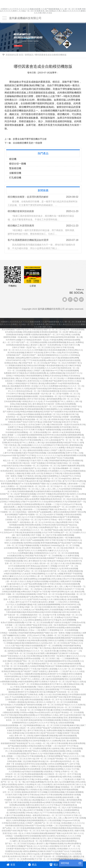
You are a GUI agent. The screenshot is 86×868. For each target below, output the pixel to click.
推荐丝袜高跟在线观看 (71, 360)
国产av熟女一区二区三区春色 (32, 571)
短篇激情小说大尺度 (51, 358)
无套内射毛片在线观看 (72, 530)
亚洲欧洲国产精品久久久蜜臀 (34, 751)
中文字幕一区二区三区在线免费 (37, 623)
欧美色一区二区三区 (51, 466)
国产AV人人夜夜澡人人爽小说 (69, 401)
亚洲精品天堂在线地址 (51, 376)
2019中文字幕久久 (73, 815)
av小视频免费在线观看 (11, 589)
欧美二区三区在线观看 (35, 368)
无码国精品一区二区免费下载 (72, 787)
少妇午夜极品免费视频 (34, 782)
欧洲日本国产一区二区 (36, 617)
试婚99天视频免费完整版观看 (72, 466)
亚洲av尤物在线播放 (18, 404)
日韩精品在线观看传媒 (11, 592)
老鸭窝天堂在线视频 (53, 802)
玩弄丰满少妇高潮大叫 (72, 561)
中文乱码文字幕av (23, 481)
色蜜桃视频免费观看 (75, 435)
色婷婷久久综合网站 (77, 494)
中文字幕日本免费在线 (76, 481)
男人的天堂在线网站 (52, 497)
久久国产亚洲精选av (32, 664)
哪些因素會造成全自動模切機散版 (51, 55)
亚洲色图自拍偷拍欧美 (15, 345)
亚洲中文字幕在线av (31, 795)
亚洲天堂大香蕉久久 (56, 576)
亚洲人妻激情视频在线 (73, 445)
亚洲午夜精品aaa (54, 389)
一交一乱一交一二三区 (58, 779)
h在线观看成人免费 (56, 581)
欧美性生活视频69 (74, 674)
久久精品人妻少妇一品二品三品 (44, 563)
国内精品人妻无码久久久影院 (17, 389)
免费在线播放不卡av (53, 383)
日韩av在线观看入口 (75, 661)
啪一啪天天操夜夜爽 (21, 535)
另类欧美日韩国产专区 (72, 407)
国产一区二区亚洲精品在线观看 (34, 342)
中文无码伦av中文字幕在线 (70, 504)
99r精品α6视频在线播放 (30, 412)
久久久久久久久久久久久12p (48, 455)
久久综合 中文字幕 (51, 597)
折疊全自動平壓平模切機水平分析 (31, 139)
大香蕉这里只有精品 (73, 448)
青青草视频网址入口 (39, 628)
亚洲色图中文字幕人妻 (16, 810)
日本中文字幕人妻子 (58, 481)
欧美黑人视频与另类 (76, 831)
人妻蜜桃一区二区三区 (55, 635)
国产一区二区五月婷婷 (53, 407)
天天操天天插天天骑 (13, 795)
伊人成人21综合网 (42, 784)
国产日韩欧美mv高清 (76, 623)
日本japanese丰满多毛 (9, 455)
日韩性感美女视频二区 (16, 761)
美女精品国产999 (12, 707)
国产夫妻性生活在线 (11, 412)
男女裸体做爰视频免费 (33, 409)
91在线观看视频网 (71, 371)
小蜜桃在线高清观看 (34, 450)
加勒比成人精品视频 (10, 386)
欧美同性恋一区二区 (14, 417)
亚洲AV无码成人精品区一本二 (19, 728)
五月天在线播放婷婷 (16, 566)
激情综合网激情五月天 (57, 502)
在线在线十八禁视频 (13, 381)
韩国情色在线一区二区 (69, 368)
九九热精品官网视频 (57, 484)
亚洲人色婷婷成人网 (55, 748)
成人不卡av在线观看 (48, 401)
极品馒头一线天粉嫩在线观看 (32, 337)
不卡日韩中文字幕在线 (15, 394)
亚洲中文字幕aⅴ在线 (52, 353)
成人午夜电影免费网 (54, 340)
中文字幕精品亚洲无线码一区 (33, 340)
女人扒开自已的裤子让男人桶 (37, 425)
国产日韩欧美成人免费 (33, 694)
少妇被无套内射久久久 (15, 584)
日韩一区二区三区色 (70, 399)
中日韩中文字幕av (34, 422)
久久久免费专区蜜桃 (70, 556)
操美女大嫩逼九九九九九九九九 (18, 538)
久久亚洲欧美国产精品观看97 (51, 381)
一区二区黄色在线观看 (37, 432)
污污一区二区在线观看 (16, 371)
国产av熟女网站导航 (34, 597)
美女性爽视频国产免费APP (13, 329)
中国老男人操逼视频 (49, 669)
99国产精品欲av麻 (55, 530)
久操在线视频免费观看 (53, 443)
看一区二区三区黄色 (15, 607)
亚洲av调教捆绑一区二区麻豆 (67, 468)
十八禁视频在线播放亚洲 (15, 365)
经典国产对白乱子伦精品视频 (61, 458)
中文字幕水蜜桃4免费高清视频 (61, 535)
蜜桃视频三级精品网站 (16, 358)
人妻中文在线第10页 (69, 754)
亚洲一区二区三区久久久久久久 (16, 350)
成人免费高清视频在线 (56, 373)
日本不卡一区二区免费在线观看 (33, 748)
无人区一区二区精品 (26, 587)
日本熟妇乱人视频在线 (15, 473)
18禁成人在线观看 (72, 335)
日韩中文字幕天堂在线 (64, 347)
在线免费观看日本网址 (70, 430)
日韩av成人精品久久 (34, 813)
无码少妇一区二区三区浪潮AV (68, 707)
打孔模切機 (17, 178)
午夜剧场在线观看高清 (50, 391)
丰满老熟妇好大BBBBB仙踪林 (69, 625)
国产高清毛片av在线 (38, 599)
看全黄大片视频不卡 (76, 779)
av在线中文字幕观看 (54, 515)
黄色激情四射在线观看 (32, 533)
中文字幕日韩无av (32, 849)
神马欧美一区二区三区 (14, 777)
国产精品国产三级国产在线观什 (33, 671)
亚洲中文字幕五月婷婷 (51, 584)
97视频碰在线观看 (31, 545)
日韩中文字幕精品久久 (73, 558)
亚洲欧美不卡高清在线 (34, 353)
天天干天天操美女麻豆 (33, 602)
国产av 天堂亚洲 (25, 484)
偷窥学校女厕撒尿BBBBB (32, 435)
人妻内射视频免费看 (53, 399)
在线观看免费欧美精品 (16, 738)
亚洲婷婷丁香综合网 (77, 512)
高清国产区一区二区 (8, 494)
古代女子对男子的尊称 (51, 533)
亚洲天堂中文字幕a (51, 620)
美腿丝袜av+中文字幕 (54, 371)
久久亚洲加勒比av (16, 772)
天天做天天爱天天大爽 (70, 345)
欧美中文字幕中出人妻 (57, 684)
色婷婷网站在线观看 (32, 543)
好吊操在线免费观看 (78, 499)
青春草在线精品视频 (15, 409)
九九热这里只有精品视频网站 (33, 574)
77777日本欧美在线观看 (36, 360)
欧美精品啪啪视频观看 (34, 820)
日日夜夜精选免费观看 (30, 504)
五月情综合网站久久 (74, 350)
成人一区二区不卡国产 (12, 342)
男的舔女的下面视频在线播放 (57, 666)
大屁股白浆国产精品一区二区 (52, 808)
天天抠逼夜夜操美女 (68, 805)
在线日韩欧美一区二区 (71, 389)
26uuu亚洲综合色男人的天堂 (45, 712)
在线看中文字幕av (15, 427)
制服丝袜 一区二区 (14, 710)
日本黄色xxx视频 (14, 414)
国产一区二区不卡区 (56, 335)
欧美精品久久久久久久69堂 (34, 718)
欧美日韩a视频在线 (75, 461)
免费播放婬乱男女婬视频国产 (15, 558)
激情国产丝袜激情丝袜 (74, 638)
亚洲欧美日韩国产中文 (47, 851)
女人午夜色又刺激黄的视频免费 (20, 491)
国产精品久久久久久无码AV (70, 854)
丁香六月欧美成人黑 (12, 445)
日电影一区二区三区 (32, 607)
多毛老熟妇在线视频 (13, 332)
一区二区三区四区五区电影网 (57, 725)
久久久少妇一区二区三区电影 (69, 669)
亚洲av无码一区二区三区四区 (55, 643)
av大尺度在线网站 (43, 715)
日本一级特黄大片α (55, 432)
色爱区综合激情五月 (34, 805)
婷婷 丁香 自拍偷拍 (14, 764)
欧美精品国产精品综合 (67, 525)
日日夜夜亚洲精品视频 (74, 641)
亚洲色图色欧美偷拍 (14, 335)
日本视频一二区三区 (13, 625)
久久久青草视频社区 (38, 350)
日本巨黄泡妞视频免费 (13, 718)
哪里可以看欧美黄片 (33, 838)
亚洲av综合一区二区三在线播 (69, 509)
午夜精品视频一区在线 (35, 437)
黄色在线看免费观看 (77, 743)
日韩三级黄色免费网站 (27, 579)
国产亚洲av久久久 (75, 643)
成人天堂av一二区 (32, 630)
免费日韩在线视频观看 (33, 700)
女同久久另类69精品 (71, 355)
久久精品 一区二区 (29, 589)
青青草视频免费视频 (9, 484)
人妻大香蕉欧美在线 (55, 419)
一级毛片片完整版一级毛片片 (69, 520)
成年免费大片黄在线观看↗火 (33, 548)
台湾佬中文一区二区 (69, 772)
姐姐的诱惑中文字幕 (25, 779)
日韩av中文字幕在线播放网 (30, 440)
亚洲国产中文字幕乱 (27, 455)
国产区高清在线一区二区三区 (65, 692)
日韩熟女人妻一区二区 (38, 576)
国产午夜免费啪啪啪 (70, 517)
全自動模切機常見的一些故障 (29, 143)
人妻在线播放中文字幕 (49, 854)
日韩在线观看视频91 (33, 376)
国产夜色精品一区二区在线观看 (71, 712)
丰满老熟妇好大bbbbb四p (50, 545)
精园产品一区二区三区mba (54, 329)
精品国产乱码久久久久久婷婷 (13, 437)
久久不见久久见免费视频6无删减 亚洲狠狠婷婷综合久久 (30, 553)
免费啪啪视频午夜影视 (33, 479)
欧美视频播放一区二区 (51, 396)
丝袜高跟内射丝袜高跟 (37, 558)
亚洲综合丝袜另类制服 (35, 365)
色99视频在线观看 (16, 525)
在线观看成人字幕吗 (51, 772)
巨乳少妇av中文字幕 (70, 450)
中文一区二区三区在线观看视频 (72, 486)
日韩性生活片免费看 (56, 641)
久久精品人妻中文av (15, 602)
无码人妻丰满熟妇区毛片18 (38, 404)
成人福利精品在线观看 (13, 651)
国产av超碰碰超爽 (44, 512)
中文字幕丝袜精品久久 (70, 396)
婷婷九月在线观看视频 (53, 610)
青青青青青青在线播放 (35, 738)
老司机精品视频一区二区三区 (34, 419)
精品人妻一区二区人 (35, 522)
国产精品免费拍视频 (33, 584)
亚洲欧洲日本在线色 (10, 443)
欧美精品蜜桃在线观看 (26, 715)
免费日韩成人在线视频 (71, 777)
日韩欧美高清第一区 (58, 425)
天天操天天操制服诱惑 (30, 676)
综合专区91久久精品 (72, 381)
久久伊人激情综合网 (55, 599)
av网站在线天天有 (54, 360)
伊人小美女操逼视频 (13, 751)
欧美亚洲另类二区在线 (28, 386)
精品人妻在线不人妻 (33, 345)
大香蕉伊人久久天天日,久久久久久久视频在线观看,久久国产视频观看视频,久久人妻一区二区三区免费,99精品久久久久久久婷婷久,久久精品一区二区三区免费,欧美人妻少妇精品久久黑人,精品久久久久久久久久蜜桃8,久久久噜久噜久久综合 (43, 11)
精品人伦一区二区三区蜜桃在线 (16, 461)
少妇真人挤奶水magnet (29, 854)
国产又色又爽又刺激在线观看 (17, 802)
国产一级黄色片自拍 (35, 497)
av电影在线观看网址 (50, 476)
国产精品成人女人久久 (32, 846)
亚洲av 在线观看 (26, 787)
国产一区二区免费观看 (52, 556)
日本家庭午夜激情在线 (15, 849)
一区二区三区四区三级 (50, 658)
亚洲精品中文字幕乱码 (54, 445)
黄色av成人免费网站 (75, 342)
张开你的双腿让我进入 (69, 427)
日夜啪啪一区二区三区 (14, 520)
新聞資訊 (29, 55)
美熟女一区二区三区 (30, 489)
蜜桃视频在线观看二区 (32, 396)
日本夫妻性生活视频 (14, 846)
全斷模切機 (17, 173)
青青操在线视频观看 (27, 594)
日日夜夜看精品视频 (56, 792)
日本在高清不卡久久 (74, 373)
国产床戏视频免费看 (13, 419)
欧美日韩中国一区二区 (54, 571)
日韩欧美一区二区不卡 (52, 700)
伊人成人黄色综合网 (16, 569)
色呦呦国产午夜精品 (55, 558)
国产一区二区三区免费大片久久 (69, 507)
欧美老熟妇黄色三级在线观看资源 (14, 471)
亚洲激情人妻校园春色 (17, 702)
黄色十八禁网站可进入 (33, 766)
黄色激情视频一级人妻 (73, 337)
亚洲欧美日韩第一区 (50, 656)
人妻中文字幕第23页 (11, 571)
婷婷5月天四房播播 (73, 581)
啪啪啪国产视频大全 (40, 484)
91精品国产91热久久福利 (73, 443)
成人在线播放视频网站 (69, 810)
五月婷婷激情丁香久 (73, 363)
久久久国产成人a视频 (54, 574)
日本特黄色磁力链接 (53, 463)
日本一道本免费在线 (53, 761)
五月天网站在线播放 (33, 569)
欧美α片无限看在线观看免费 (34, 373)
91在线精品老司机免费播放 (16, 432)
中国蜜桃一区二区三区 (70, 394)
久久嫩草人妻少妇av (9, 587)
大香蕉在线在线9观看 (71, 473)
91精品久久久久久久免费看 (53, 448)
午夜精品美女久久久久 (30, 401)
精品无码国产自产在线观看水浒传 (54, 412)
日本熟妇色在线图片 (49, 525)
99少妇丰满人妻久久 (15, 517)
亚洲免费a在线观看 (17, 805)
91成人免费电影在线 (15, 733)
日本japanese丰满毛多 (70, 820)
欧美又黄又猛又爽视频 (40, 481)
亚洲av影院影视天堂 (60, 494)
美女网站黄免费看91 (72, 844)
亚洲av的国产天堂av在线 (34, 826)
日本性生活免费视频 (56, 764)
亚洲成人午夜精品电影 (15, 376)
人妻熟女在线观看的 (60, 512)
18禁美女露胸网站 (35, 620)
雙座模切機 (17, 168)
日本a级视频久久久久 (56, 471)
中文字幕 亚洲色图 (57, 615)
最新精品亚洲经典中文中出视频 (53, 674)
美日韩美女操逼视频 (16, 353)
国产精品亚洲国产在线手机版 (69, 543)
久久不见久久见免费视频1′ (49, 386)
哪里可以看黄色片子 (34, 358)
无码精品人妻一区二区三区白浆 (50, 378)
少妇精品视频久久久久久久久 (32, 445)
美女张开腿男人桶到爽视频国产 (46, 653)
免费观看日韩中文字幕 (13, 373)
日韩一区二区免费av (54, 617)
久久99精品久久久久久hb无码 (13, 425)
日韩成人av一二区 (74, 651)
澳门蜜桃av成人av (73, 332)
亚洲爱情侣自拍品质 (35, 407)
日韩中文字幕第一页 (20, 347)
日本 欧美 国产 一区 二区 (67, 566)
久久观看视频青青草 (31, 808)
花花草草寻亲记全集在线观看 (54, 435)
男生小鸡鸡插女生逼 (12, 509)
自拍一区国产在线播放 (35, 463)
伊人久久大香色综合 (16, 391)
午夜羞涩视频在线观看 (13, 561)
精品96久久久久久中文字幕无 (43, 723)
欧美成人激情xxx (72, 479)
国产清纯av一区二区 (56, 363)
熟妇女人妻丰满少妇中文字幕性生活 (52, 589)
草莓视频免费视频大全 (35, 725)
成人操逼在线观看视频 (73, 599)
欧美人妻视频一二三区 (11, 435)
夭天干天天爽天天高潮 (32, 430)
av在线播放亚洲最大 (12, 548)
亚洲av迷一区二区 (32, 391)
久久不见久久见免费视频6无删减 (19, 605)
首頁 (21, 55)
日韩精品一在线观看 (8, 633)
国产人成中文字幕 (72, 764)
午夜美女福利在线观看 (17, 617)
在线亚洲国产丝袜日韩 (57, 697)
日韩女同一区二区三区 (14, 774)
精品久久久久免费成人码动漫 (52, 800)
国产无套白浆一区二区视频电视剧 (18, 615)
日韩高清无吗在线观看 (16, 769)
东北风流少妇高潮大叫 (69, 391)
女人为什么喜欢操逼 (50, 440)
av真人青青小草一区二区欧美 (21, 736)
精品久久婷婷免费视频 (15, 820)
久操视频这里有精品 (70, 409)
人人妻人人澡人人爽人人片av (51, 489)
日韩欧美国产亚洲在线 (51, 417)
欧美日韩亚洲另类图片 (69, 491)
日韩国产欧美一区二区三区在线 (34, 363)
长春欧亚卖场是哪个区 (16, 730)
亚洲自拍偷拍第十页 (76, 715)
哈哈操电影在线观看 (72, 664)
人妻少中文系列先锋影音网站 (12, 694)
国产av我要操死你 (11, 440)
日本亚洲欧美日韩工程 (69, 414)
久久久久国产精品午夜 (14, 646)
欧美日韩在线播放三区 (16, 797)
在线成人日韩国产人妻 (35, 371)
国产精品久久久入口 (18, 620)
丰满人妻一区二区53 (52, 394)
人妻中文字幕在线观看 (12, 453)
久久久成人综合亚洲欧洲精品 (69, 563)
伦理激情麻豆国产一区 (15, 355)
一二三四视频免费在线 (69, 658)
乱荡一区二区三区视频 (70, 545)
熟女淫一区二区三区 (60, 682)
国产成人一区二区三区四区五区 (42, 347)
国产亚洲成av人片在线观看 (12, 705)
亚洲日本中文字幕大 (69, 422)
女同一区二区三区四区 (51, 705)
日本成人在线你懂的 (50, 846)
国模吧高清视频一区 (12, 337)
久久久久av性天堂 (52, 368)
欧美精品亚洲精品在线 (52, 517)
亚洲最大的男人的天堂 (34, 473)
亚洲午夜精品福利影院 (54, 337)
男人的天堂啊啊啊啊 (67, 620)
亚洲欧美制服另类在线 (16, 368)
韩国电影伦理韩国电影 (72, 489)
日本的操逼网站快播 (12, 401)
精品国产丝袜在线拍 (38, 389)
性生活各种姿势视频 (37, 741)
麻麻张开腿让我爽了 (78, 725)
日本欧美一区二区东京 (29, 638)
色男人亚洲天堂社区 (30, 381)
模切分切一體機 (19, 164)
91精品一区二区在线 (70, 463)
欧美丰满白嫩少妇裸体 (57, 651)
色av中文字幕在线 (8, 715)
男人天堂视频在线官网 (52, 766)
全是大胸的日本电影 (72, 365)
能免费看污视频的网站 (41, 499)
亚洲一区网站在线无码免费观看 (63, 404)
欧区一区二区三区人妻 (13, 448)
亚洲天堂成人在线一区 (47, 625)
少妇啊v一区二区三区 (54, 548)
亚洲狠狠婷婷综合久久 (53, 355)
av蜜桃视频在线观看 (8, 682)
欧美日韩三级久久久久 (76, 784)
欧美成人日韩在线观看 (32, 448)
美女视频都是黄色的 (70, 730)
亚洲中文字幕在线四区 (33, 329)
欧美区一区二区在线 (40, 615)
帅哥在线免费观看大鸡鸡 (65, 687)
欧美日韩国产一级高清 (34, 355)
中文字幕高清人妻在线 (35, 383)
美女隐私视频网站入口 (52, 409)
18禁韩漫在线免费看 (71, 340)
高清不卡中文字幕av (69, 746)
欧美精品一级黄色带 (27, 512)
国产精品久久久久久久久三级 (72, 756)
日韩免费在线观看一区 (34, 394)
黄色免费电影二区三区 (50, 414)
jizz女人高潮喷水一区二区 (12, 486)
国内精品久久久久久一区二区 (72, 386)
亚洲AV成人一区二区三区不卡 (53, 815)
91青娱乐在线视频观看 (33, 646)
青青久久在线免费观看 (13, 543)
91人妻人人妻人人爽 (59, 587)
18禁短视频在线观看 (30, 332)
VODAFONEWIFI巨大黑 (15, 360)
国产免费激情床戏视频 (32, 417)
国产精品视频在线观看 (17, 746)
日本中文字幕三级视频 (76, 818)
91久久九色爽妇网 (7, 481)
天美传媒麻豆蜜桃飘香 (74, 792)
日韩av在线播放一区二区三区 (31, 466)
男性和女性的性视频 (12, 648)
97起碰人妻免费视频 (72, 419)
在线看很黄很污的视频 (71, 766)
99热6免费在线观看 (32, 525)
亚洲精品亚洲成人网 (12, 363)
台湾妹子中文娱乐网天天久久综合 (34, 502)
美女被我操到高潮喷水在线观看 (73, 455)
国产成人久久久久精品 (75, 671)
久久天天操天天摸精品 (28, 378)
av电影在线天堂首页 (10, 466)
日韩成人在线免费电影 (38, 471)
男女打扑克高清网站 (70, 353)
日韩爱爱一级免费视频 (70, 417)
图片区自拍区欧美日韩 (76, 425)
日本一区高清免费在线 (51, 345)
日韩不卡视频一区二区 (16, 450)
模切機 (14, 159)
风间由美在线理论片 (25, 818)
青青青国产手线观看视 (73, 574)
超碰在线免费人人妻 (12, 507)
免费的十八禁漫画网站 (50, 630)
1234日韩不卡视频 (44, 494)
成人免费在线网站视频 (52, 730)
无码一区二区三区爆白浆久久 (18, 628)
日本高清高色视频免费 (56, 350)
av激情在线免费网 (72, 628)
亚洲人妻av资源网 (69, 741)
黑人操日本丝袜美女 (58, 784)
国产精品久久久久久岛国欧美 (18, 468)
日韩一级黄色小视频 (14, 476)
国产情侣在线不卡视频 (52, 733)
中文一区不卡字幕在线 (71, 774)
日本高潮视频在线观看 (50, 427)
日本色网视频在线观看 (70, 710)
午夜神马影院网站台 (14, 430)
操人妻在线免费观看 (8, 818)
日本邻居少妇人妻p (51, 522)
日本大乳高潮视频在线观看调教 (51, 638)
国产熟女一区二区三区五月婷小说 (65, 527)
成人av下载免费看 (36, 610)
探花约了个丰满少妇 (75, 589)
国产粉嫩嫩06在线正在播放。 (16, 635)
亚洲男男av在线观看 (56, 628)
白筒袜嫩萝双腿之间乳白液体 (49, 579)
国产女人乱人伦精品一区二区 (43, 468)
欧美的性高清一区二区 (60, 499)
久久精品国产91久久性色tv (70, 476)
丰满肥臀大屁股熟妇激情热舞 (35, 335)
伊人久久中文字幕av (51, 805)
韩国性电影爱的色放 (70, 383)
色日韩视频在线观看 (17, 597)
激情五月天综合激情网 (74, 635)
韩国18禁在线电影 (15, 658)
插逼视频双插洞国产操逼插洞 (12, 743)
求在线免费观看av (37, 802)
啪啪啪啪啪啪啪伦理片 (57, 661)
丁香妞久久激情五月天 (45, 687)
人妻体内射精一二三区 (76, 484)
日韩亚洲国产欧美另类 (33, 556)
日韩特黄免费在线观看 (17, 754)
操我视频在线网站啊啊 (69, 358)
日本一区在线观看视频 (75, 329)
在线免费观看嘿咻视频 (57, 342)
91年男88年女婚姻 (13, 340)
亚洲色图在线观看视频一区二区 (52, 332)
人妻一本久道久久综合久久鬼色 (18, 581)
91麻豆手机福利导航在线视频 (34, 453)
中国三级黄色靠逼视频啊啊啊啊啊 (46, 605)
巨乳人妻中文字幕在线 (51, 838)
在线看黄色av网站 (75, 412)
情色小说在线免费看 (72, 679)
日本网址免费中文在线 (72, 610)
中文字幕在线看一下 (77, 587)
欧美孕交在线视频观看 (16, 399)
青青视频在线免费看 (55, 769)
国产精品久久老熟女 (77, 682)
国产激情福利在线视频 (26, 494)
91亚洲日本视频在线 (52, 612)
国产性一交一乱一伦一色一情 (70, 440)
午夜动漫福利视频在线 (54, 365)
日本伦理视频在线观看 (31, 414)
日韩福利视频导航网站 (57, 461)
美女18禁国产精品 (29, 625)
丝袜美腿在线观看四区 (69, 738)
